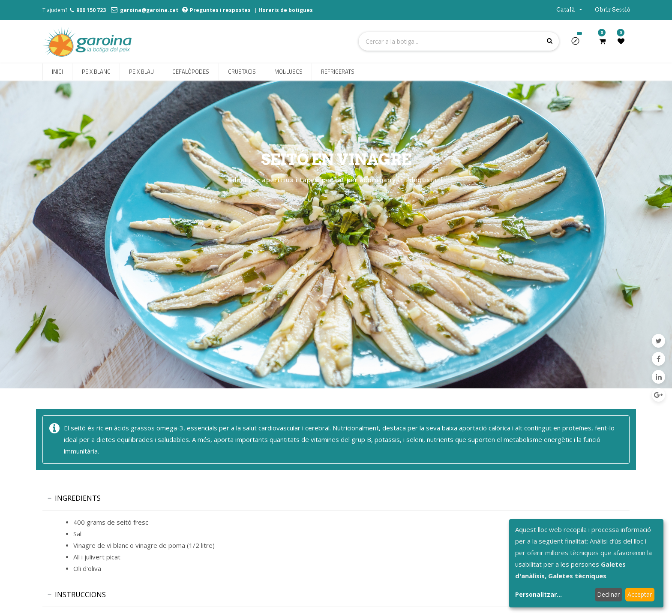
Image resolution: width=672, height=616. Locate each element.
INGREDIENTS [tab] (78, 498)
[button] (579, 44)
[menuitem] (57, 72)
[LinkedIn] (658, 377)
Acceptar (640, 594)
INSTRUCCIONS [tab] (80, 595)
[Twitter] (658, 341)
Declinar (608, 594)
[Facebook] (658, 359)
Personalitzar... (538, 594)
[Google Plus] (658, 395)
